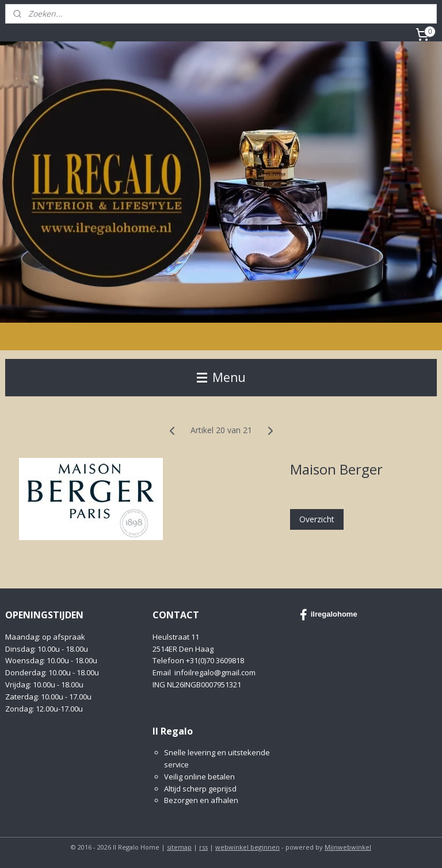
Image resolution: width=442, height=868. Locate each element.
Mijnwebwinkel (348, 847)
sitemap (179, 847)
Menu (221, 377)
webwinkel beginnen (247, 847)
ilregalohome (329, 615)
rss (203, 847)
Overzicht (317, 519)
